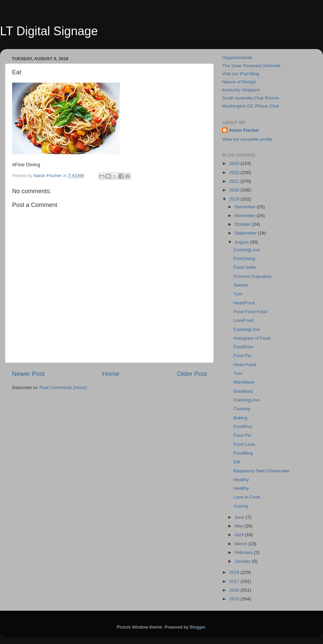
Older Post (192, 374)
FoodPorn (243, 347)
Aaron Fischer (244, 130)
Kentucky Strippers (241, 90)
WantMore (244, 382)
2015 (235, 599)
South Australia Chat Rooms (251, 98)
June (240, 517)
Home (111, 374)
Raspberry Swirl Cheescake (262, 471)
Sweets (241, 285)
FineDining (244, 259)
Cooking (242, 409)
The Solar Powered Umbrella (251, 66)
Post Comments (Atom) (63, 388)
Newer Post (28, 374)
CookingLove (247, 250)
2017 (235, 581)
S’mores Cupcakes (253, 276)
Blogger (198, 627)
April (240, 535)
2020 (235, 190)
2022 (235, 173)
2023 (235, 163)
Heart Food (245, 365)
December (246, 207)
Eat (237, 462)
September (246, 233)
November (246, 216)
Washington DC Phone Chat (250, 106)
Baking (240, 418)
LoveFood (244, 320)
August (242, 242)
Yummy (241, 506)
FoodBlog (243, 453)
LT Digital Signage (49, 31)
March (241, 544)
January (243, 561)
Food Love (244, 444)
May (239, 526)
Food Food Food (250, 312)
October (243, 224)
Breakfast (243, 391)
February (244, 552)
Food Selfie (245, 267)
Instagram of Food (252, 338)
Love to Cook (247, 497)
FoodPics (243, 426)
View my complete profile (247, 139)
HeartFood (244, 303)
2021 (235, 181)
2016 (235, 590)
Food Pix (242, 356)
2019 (235, 199)
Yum (238, 294)
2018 (235, 572)
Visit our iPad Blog (241, 74)
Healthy (241, 480)
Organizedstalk (237, 58)
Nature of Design (239, 82)
